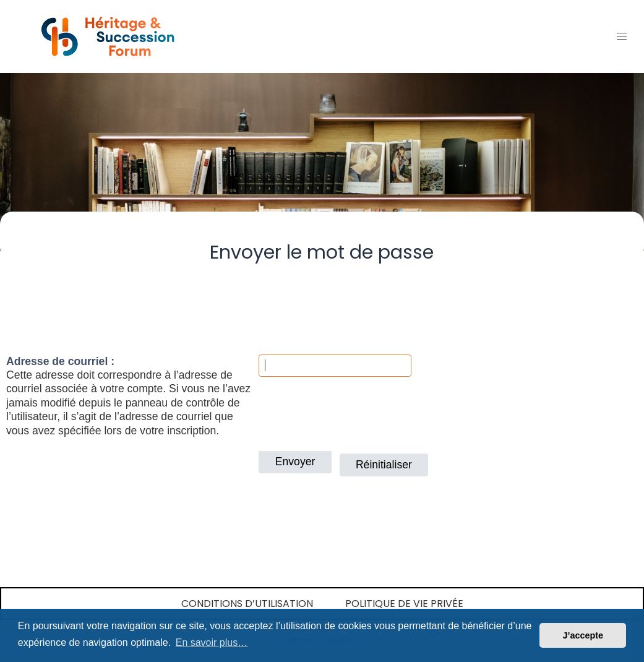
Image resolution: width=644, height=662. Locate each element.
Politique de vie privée (404, 604)
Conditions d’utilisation (247, 604)
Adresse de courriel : (60, 361)
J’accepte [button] (583, 635)
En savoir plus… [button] (212, 643)
